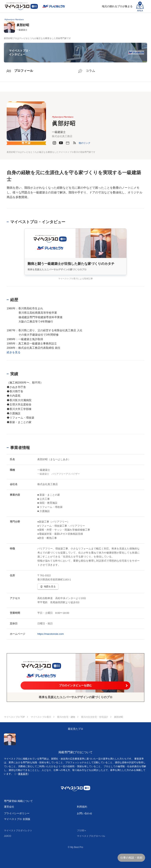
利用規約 (82, 807)
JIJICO (8, 836)
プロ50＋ (82, 831)
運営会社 (9, 807)
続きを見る (14, 352)
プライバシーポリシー (17, 813)
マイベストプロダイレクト (18, 831)
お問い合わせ (85, 813)
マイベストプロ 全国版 (17, 819)
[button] (85, 143)
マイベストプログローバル (91, 836)
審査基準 (23, 774)
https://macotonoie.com (51, 634)
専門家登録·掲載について (18, 801)
